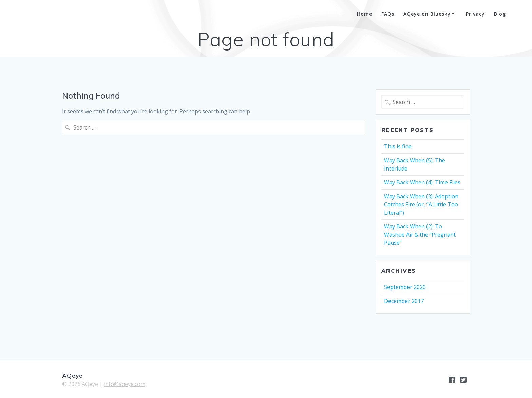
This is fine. (398, 146)
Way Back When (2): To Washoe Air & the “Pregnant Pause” (420, 235)
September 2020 (405, 287)
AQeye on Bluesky (427, 14)
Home (365, 14)
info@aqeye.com (125, 384)
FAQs (388, 14)
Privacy (475, 14)
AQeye (40, 14)
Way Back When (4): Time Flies (422, 182)
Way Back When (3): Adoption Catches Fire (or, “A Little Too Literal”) (421, 204)
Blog (500, 14)
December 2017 (404, 301)
